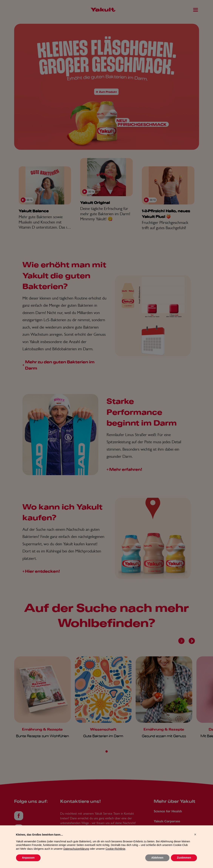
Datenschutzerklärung (76, 856)
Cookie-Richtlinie (115, 856)
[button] (195, 842)
